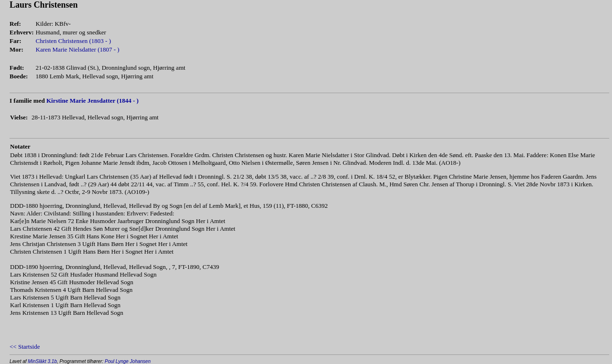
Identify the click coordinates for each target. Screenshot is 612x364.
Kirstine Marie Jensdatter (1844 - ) (93, 101)
